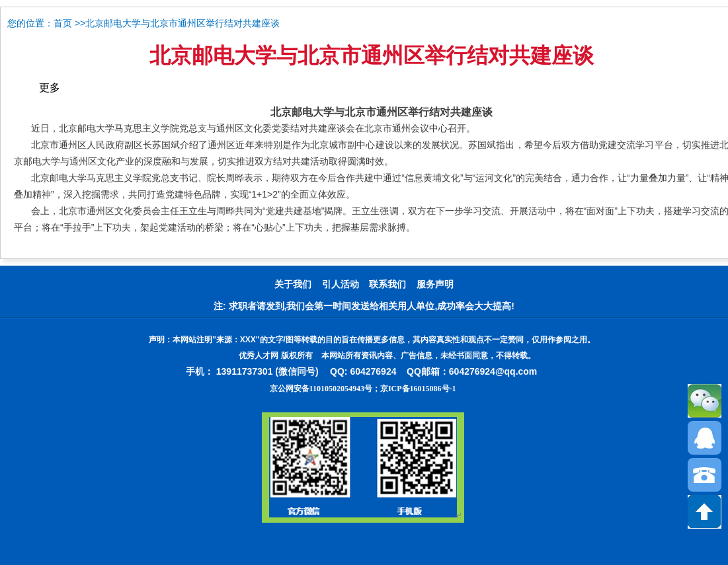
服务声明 (435, 284)
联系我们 (387, 284)
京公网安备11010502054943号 (321, 389)
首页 (63, 23)
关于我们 (293, 284)
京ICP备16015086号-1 (418, 389)
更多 (50, 88)
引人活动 (341, 284)
